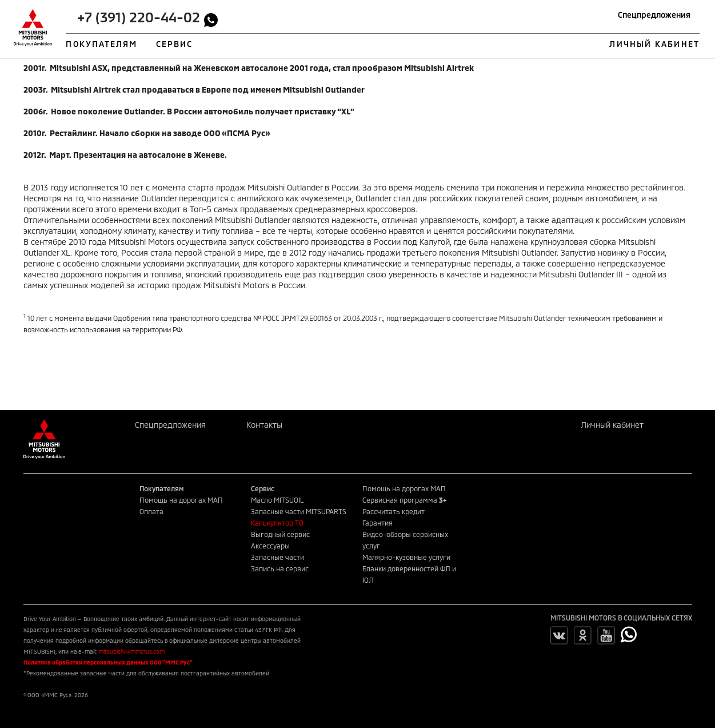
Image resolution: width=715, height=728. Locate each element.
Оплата (151, 511)
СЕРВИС (175, 44)
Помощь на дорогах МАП (181, 500)
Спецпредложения (654, 15)
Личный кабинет (612, 425)
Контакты (264, 425)
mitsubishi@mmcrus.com (131, 651)
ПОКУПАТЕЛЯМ (101, 44)
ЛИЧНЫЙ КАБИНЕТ (654, 44)
